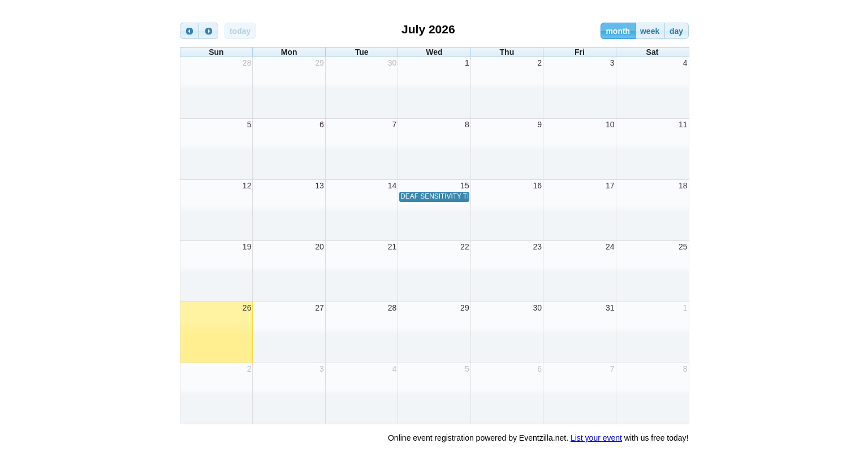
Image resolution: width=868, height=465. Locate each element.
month (618, 31)
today (240, 31)
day (676, 31)
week (650, 31)
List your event (596, 438)
